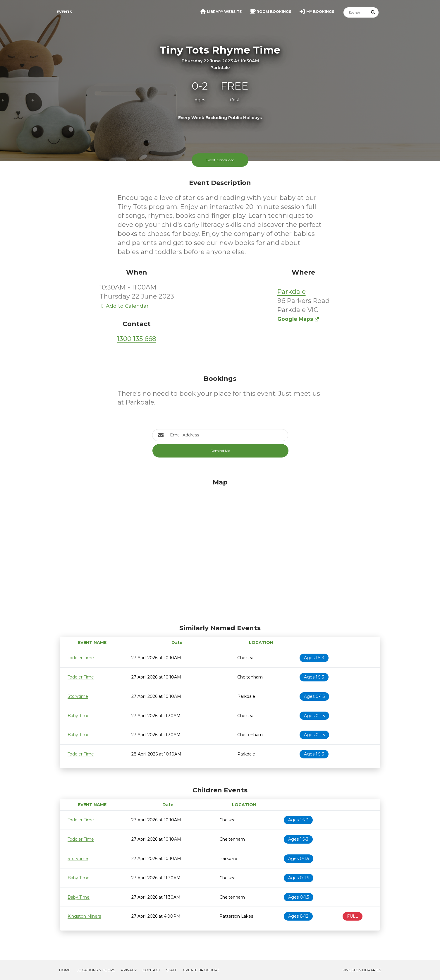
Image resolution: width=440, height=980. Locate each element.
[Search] (356, 12)
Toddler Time (81, 658)
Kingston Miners (84, 916)
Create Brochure (201, 970)
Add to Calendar (124, 306)
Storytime (78, 696)
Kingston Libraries (362, 970)
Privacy (129, 970)
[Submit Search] (373, 12)
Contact (151, 970)
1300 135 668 (137, 339)
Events (64, 12)
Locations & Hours (96, 970)
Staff (172, 970)
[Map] (220, 550)
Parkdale (292, 292)
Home (65, 970)
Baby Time (79, 716)
